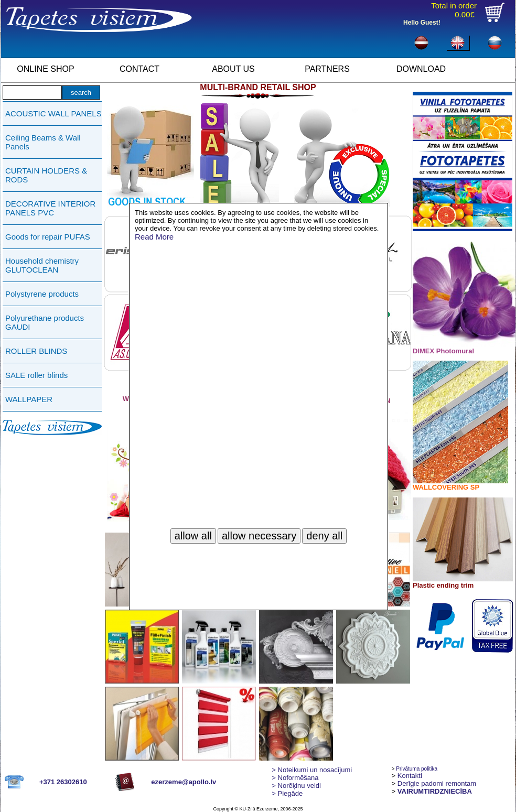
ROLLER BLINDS (36, 351)
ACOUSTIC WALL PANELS (53, 113)
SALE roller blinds (36, 375)
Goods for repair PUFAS (48, 237)
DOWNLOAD (421, 69)
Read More (154, 237)
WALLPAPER (29, 399)
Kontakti (410, 776)
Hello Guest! (422, 23)
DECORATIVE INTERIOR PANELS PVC (50, 208)
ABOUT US (233, 69)
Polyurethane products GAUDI (45, 322)
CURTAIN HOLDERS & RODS (46, 175)
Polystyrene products (42, 294)
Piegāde (287, 793)
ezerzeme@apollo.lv (184, 782)
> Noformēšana (295, 778)
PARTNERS (327, 69)
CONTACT (139, 69)
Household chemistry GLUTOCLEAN (42, 265)
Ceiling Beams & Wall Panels (43, 142)
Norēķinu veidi (296, 786)
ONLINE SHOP (45, 69)
